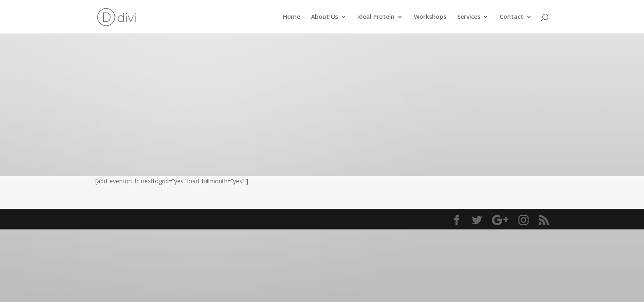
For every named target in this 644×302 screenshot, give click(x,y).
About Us (325, 17)
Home (292, 17)
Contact (512, 17)
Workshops (430, 17)
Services (469, 17)
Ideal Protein (376, 17)
